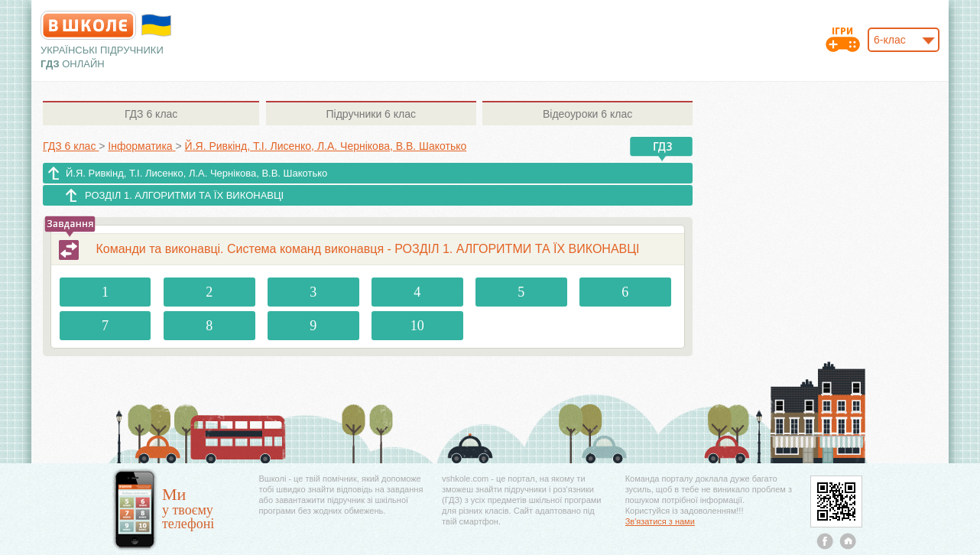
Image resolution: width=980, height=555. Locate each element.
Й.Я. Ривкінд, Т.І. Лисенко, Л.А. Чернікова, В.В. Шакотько (196, 173)
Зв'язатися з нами (660, 521)
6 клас (151, 114)
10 (417, 326)
